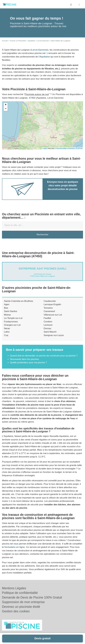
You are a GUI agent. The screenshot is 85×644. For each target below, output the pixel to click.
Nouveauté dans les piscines (24, 359)
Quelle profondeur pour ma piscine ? (28, 363)
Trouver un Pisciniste (18, 41)
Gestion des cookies (16, 611)
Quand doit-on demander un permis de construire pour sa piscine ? (44, 356)
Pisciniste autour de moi (37, 94)
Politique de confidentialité (20, 593)
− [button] (6, 109)
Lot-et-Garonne (43, 41)
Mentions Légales (14, 588)
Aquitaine (31, 41)
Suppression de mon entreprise (23, 602)
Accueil (5, 41)
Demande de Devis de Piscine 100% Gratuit (32, 597)
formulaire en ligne (15, 547)
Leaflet (45, 148)
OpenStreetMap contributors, (66, 148)
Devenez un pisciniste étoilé (21, 607)
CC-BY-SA (79, 148)
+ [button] (6, 105)
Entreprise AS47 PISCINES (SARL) (43, 269)
